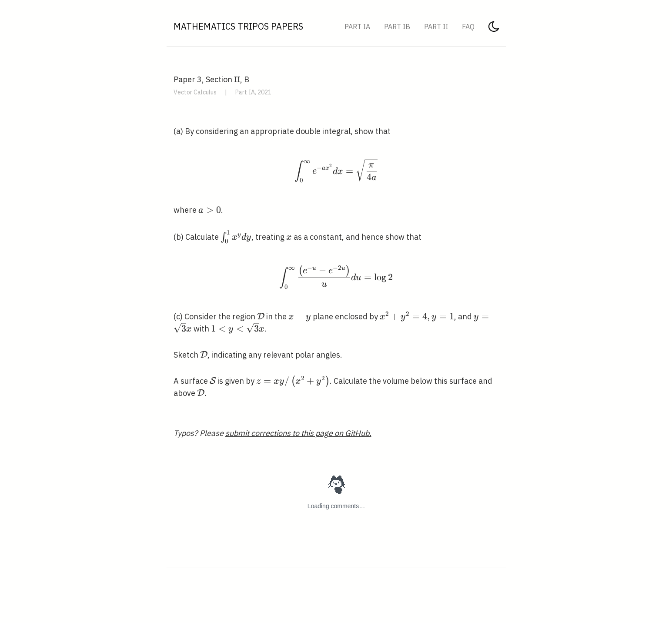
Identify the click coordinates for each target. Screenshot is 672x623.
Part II (436, 27)
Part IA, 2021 (253, 92)
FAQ (468, 27)
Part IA (357, 27)
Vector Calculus (195, 92)
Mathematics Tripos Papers (238, 26)
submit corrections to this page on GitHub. (298, 433)
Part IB (397, 27)
